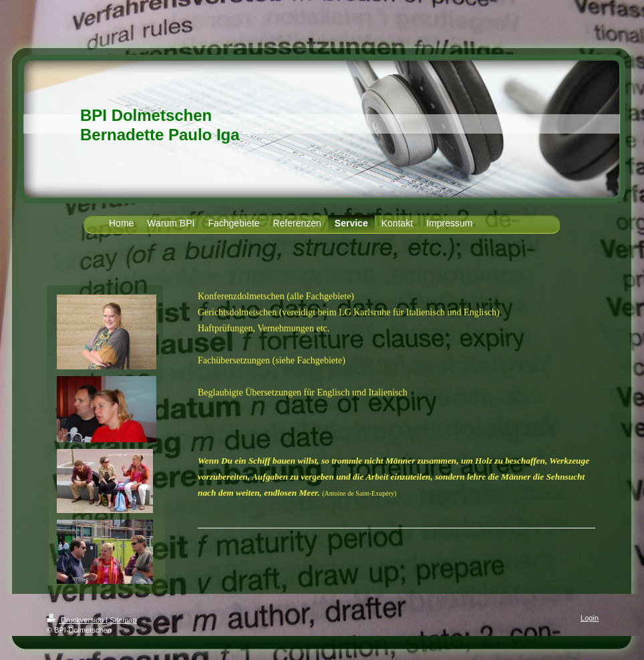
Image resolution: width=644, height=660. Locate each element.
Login (590, 618)
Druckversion (76, 620)
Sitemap (123, 620)
